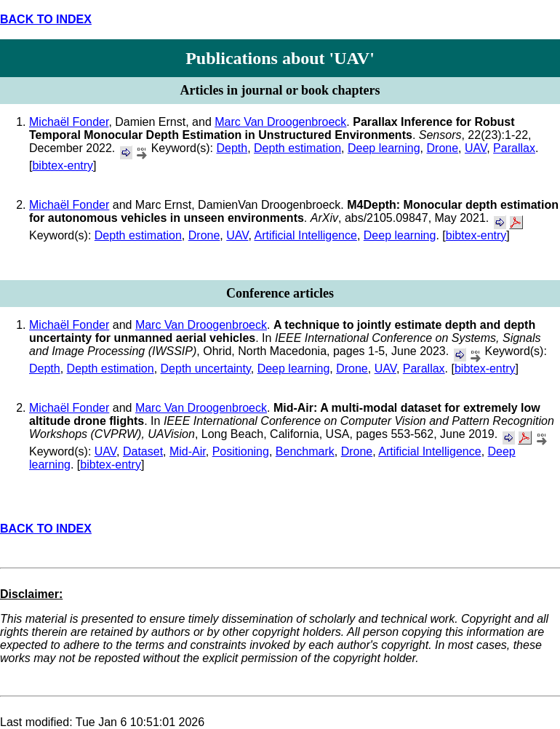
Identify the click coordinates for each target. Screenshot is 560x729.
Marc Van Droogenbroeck (280, 122)
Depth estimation (297, 148)
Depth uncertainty (206, 369)
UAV (476, 148)
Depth (232, 148)
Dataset (143, 451)
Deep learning (384, 148)
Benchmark (305, 451)
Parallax (514, 148)
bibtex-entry (63, 166)
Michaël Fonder (69, 122)
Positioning (241, 451)
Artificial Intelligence (305, 235)
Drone (443, 148)
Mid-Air (188, 451)
